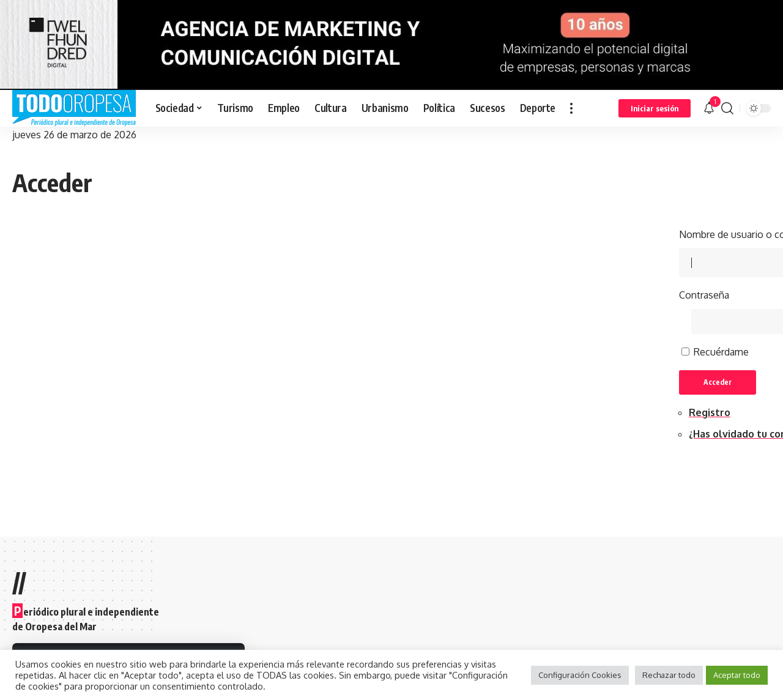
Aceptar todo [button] (737, 675)
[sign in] (655, 108)
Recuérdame (721, 352)
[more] (571, 108)
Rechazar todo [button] (669, 675)
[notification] (709, 108)
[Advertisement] (391, 313)
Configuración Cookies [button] (580, 675)
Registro (710, 412)
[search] (727, 108)
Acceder (718, 382)
